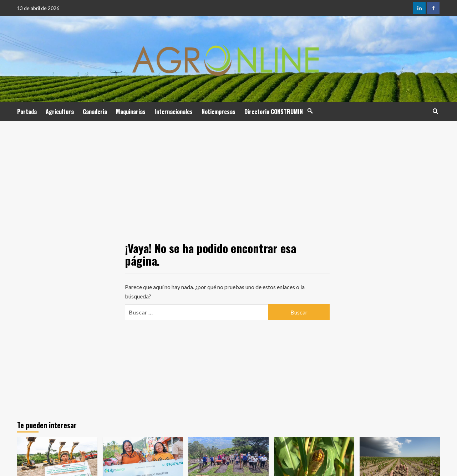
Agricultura (60, 112)
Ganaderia (95, 112)
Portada (27, 112)
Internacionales (174, 112)
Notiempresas (219, 112)
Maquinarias (131, 112)
